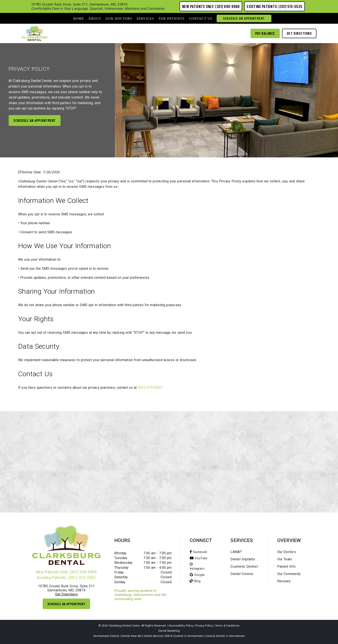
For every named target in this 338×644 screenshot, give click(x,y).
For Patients (172, 18)
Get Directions (66, 594)
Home (79, 18)
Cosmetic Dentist (244, 566)
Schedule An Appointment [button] (67, 604)
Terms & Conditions (227, 626)
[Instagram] (197, 566)
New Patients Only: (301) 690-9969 (66, 572)
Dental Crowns (242, 574)
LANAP (236, 552)
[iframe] (169, 462)
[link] (34, 33)
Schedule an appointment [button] (35, 120)
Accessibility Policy (181, 626)
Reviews (284, 581)
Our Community (289, 574)
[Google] (197, 575)
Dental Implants (243, 559)
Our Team (285, 559)
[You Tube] (199, 558)
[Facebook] (198, 552)
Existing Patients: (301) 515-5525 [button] (275, 6)
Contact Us (201, 18)
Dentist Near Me (131, 636)
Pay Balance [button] (265, 33)
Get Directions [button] (299, 33)
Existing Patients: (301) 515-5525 (66, 578)
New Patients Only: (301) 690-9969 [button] (211, 6)
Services (145, 18)
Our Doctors (119, 18)
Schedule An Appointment (244, 18)
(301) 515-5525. (150, 388)
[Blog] (195, 581)
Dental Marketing (169, 631)
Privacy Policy (204, 626)
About (95, 18)
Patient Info (286, 566)
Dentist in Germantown (189, 636)
